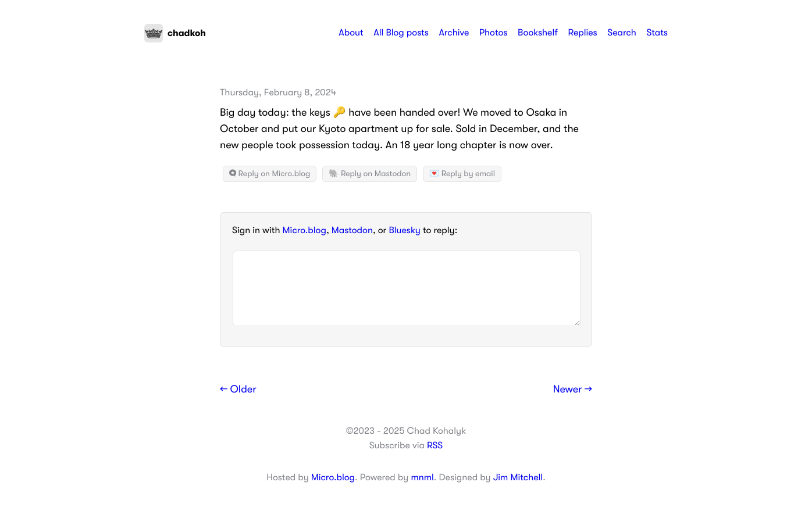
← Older (238, 390)
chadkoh (175, 33)
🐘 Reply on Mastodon (370, 174)
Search (622, 33)
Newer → (573, 390)
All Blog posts (401, 33)
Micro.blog (304, 230)
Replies (582, 33)
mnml (422, 477)
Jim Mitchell (518, 477)
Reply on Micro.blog (270, 174)
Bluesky (404, 230)
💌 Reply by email (462, 174)
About (351, 33)
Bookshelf (538, 33)
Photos (494, 33)
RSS (435, 445)
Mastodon (352, 230)
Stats (657, 33)
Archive (454, 33)
